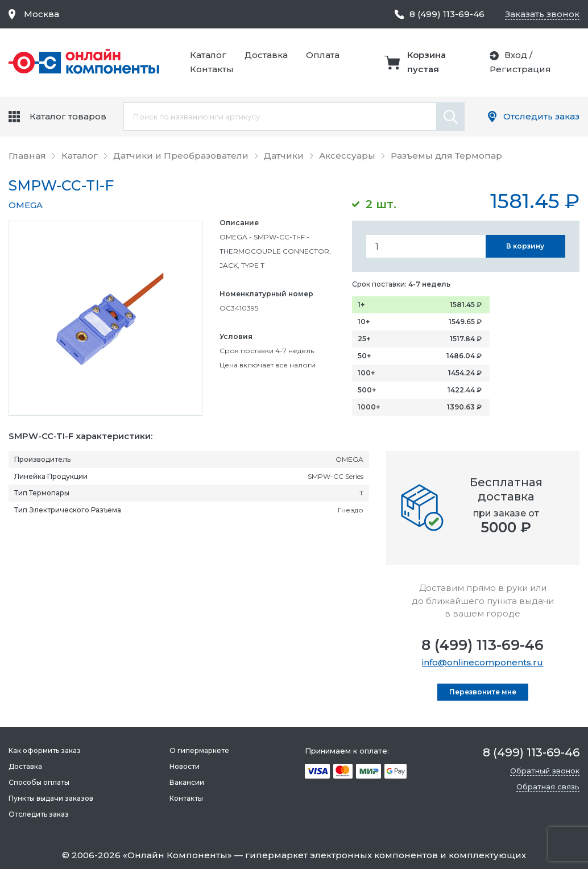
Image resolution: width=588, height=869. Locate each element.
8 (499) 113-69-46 (483, 645)
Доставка (266, 55)
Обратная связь (548, 787)
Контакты (212, 69)
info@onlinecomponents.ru (483, 662)
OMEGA (26, 205)
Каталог (208, 55)
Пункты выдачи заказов (51, 798)
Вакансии (187, 782)
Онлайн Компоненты (177, 855)
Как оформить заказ (45, 750)
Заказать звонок (542, 14)
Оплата (323, 55)
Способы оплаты (39, 782)
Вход (516, 55)
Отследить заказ (541, 116)
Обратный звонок (545, 771)
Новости (185, 766)
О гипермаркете (199, 750)
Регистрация (520, 69)
